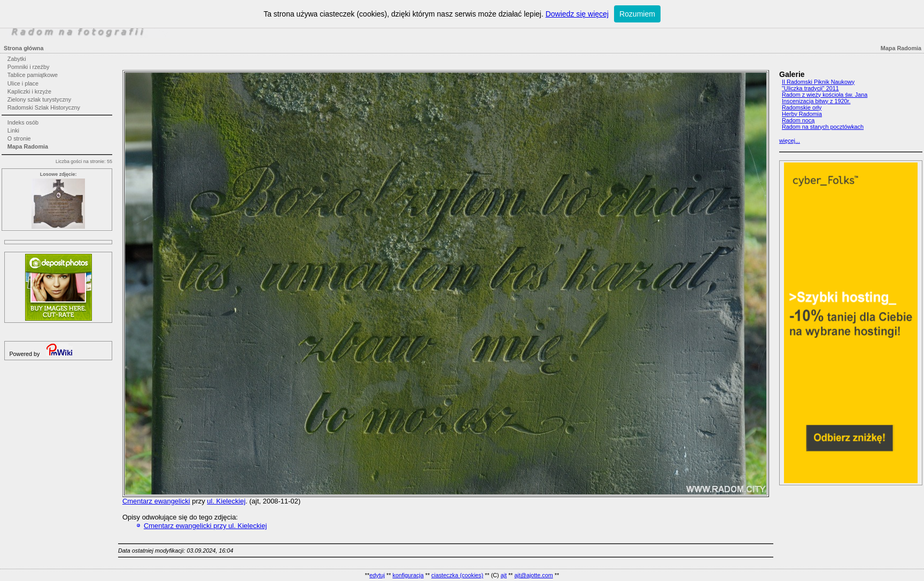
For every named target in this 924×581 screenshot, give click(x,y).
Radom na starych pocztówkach (823, 127)
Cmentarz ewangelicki (156, 501)
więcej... (790, 141)
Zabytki (17, 59)
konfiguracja (408, 575)
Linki (13, 130)
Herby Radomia (802, 114)
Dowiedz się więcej (577, 14)
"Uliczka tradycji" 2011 (810, 88)
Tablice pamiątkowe (33, 75)
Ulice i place (23, 83)
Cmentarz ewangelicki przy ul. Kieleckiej (205, 526)
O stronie (19, 138)
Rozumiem (637, 14)
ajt (504, 575)
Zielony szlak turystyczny (39, 99)
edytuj (377, 575)
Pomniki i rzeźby (29, 67)
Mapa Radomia (28, 146)
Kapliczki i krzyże (29, 91)
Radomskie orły (802, 107)
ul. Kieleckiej (226, 501)
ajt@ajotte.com (534, 575)
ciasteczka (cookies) (457, 575)
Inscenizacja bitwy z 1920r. (816, 101)
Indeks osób (23, 122)
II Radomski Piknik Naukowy (818, 82)
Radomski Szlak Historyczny (44, 107)
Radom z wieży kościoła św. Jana (825, 95)
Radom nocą (798, 120)
